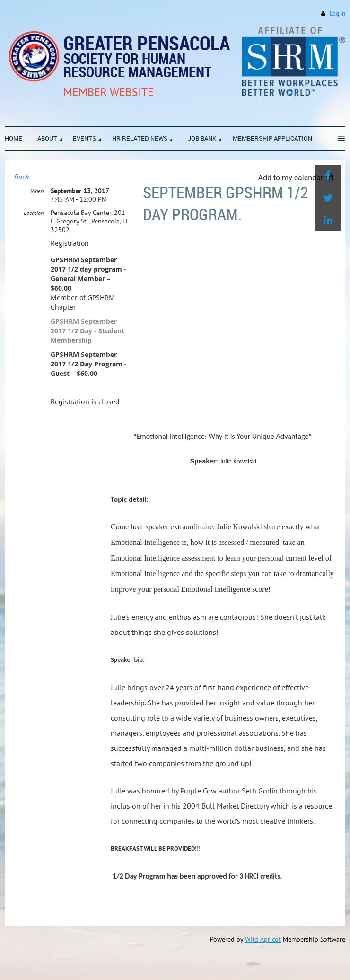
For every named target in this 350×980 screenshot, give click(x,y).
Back (22, 177)
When (37, 191)
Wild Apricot (263, 939)
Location (34, 213)
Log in (337, 13)
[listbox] (297, 178)
